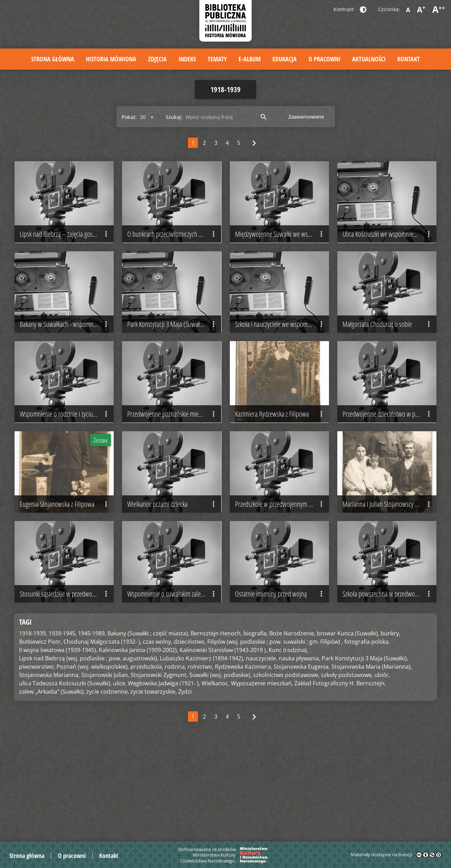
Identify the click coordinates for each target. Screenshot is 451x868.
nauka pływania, (300, 746)
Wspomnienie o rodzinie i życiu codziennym (67, 467)
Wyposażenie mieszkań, (262, 771)
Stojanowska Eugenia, (302, 755)
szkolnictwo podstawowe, (286, 763)
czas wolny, (158, 730)
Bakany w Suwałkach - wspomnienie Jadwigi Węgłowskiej (67, 359)
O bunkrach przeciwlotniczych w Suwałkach (174, 252)
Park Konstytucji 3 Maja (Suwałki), (365, 746)
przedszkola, (147, 755)
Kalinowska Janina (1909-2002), (138, 738)
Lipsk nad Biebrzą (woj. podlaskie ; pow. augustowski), (89, 746)
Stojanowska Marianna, (49, 763)
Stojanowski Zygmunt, (159, 763)
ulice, (120, 771)
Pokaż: (129, 117)
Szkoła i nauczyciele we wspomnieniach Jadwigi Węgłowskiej (282, 359)
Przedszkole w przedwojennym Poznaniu (282, 574)
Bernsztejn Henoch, (216, 721)
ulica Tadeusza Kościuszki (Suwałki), (65, 771)
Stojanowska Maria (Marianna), (372, 755)
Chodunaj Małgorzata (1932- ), (102, 730)
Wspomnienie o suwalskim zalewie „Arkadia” (174, 682)
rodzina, (175, 755)
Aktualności (369, 59)
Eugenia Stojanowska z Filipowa (65, 574)
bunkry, (391, 721)
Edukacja (285, 59)
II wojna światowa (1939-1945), (58, 738)
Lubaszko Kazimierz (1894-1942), (202, 746)
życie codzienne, (108, 780)
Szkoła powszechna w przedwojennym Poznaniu (389, 682)
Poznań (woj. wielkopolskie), (93, 755)
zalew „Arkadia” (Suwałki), (52, 780)
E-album (250, 59)
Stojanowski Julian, (105, 763)
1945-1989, (92, 721)
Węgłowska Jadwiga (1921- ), (164, 771)
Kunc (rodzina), (288, 738)
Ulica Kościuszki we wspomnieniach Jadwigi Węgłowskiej (389, 252)
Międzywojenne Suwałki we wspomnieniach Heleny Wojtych (282, 252)
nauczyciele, (262, 746)
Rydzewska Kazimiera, (244, 755)
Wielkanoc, (215, 771)
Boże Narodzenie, (292, 721)
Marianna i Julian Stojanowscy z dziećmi (389, 574)
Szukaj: (174, 117)
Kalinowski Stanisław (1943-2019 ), (223, 738)
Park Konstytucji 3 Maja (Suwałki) (172, 359)
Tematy (217, 59)
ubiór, (382, 763)
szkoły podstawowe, (347, 763)
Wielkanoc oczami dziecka (172, 574)
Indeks (187, 59)
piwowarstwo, (37, 755)
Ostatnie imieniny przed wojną (280, 682)
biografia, (256, 721)
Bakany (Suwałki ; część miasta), (148, 721)
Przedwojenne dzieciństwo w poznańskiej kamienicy (389, 467)
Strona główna (53, 59)
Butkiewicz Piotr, (41, 730)
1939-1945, (63, 721)
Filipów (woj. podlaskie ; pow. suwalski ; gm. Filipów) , (275, 730)
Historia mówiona (111, 59)
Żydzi (185, 780)
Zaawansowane (306, 117)
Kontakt (409, 59)
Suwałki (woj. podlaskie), (220, 763)
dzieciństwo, (190, 730)
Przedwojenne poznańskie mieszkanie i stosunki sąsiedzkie (174, 467)
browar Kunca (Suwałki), (348, 721)
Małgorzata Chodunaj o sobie (388, 359)
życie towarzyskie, (154, 780)
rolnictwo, (201, 755)
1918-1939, (33, 721)
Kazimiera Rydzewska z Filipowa (280, 467)
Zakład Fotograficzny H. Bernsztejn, (340, 771)
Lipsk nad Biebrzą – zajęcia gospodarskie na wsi (67, 252)
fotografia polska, (367, 730)
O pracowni (324, 59)
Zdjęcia (157, 59)
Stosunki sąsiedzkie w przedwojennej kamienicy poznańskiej (67, 682)
